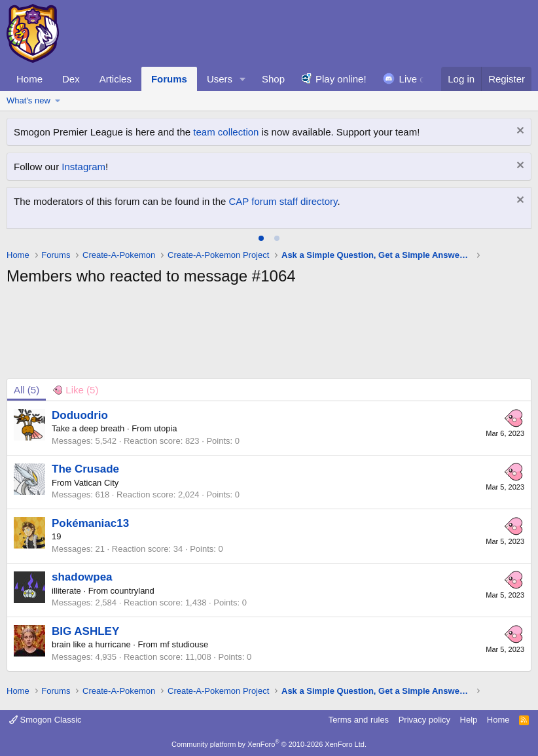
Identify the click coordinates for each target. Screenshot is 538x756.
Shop (273, 79)
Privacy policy (424, 720)
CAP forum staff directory (283, 201)
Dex (71, 79)
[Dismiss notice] (519, 132)
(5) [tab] (27, 390)
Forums (169, 79)
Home (29, 79)
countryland (133, 591)
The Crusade (85, 469)
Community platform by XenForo (269, 744)
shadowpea (82, 577)
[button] (243, 79)
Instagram (83, 167)
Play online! (341, 79)
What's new (28, 100)
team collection (226, 132)
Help (469, 720)
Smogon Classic (45, 720)
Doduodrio (80, 415)
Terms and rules (359, 720)
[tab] (261, 238)
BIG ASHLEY (85, 631)
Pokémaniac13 (90, 523)
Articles (116, 79)
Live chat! (420, 79)
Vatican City (96, 483)
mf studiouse (185, 644)
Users (220, 79)
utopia (165, 428)
